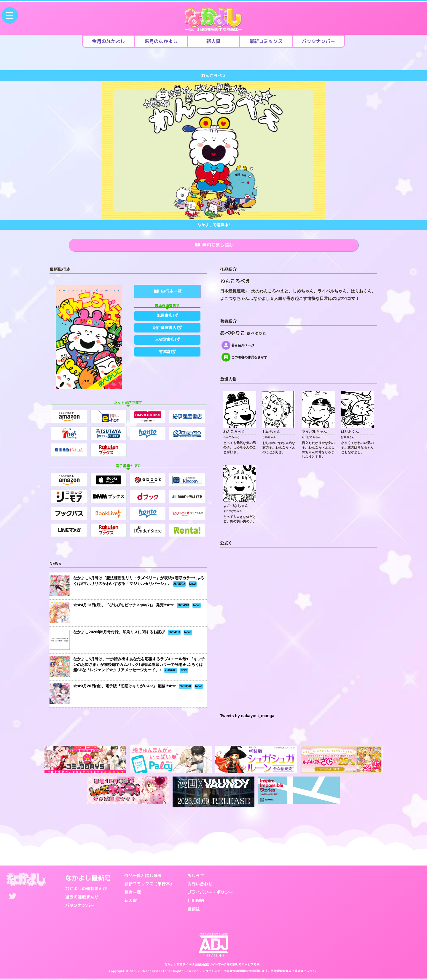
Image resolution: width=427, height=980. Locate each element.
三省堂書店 (167, 345)
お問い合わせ (200, 885)
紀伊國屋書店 (167, 331)
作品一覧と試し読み (143, 877)
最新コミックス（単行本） (149, 885)
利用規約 (196, 902)
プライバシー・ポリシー (210, 893)
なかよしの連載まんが (86, 890)
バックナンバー (80, 906)
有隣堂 (167, 359)
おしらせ (196, 877)
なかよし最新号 (88, 879)
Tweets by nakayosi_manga (247, 717)
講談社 (194, 910)
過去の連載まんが (82, 898)
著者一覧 (133, 893)
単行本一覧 (168, 292)
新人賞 (130, 902)
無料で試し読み (214, 246)
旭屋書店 (167, 317)
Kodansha (153, 972)
